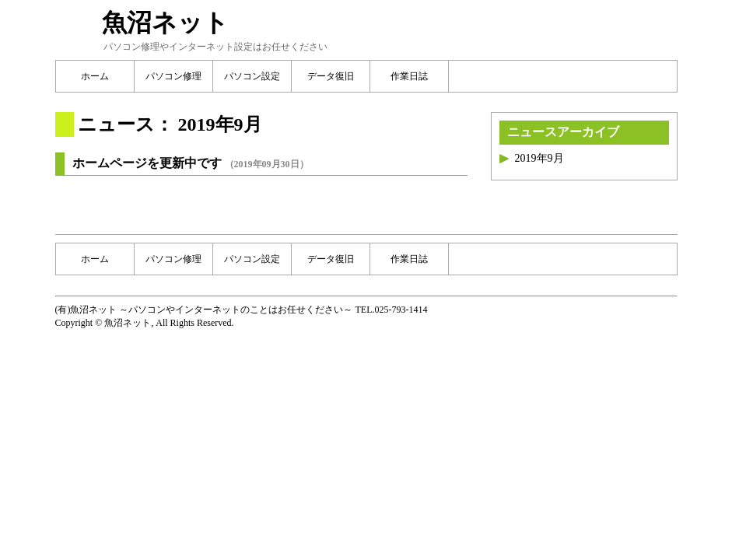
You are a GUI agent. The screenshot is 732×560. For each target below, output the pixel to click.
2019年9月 (539, 158)
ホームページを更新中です (147, 163)
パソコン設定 (252, 76)
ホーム (95, 76)
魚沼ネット (165, 23)
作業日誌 (409, 76)
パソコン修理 (173, 76)
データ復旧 (331, 76)
